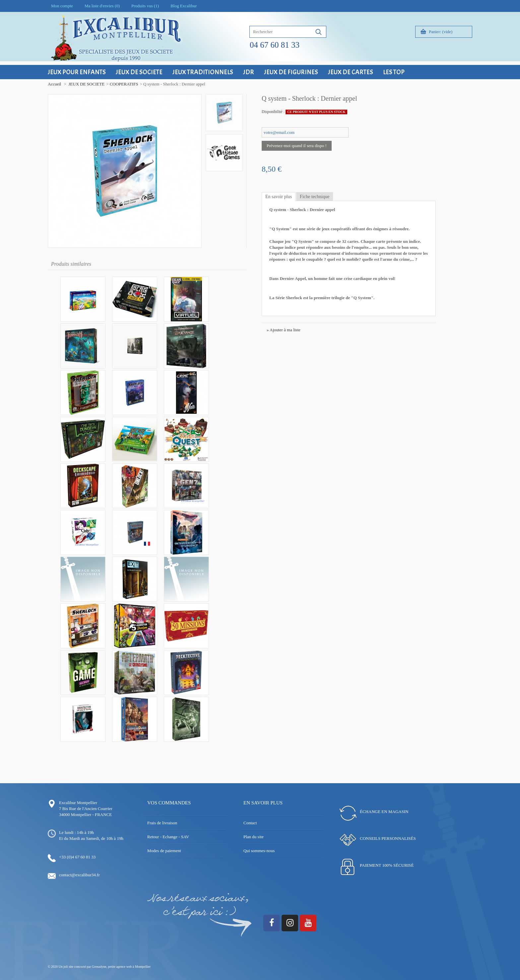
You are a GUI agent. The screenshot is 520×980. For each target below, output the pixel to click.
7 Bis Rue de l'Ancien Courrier (86, 809)
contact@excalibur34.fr (79, 875)
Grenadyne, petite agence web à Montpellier (121, 967)
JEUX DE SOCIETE (86, 84)
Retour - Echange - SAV (168, 837)
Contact (250, 823)
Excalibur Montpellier (78, 803)
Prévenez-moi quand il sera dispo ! (297, 146)
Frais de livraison (162, 823)
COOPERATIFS (124, 84)
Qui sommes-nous (259, 851)
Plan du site (254, 837)
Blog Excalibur (184, 6)
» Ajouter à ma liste (284, 330)
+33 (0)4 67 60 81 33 (77, 857)
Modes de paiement (164, 851)
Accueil (54, 84)
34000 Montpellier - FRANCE (85, 815)
